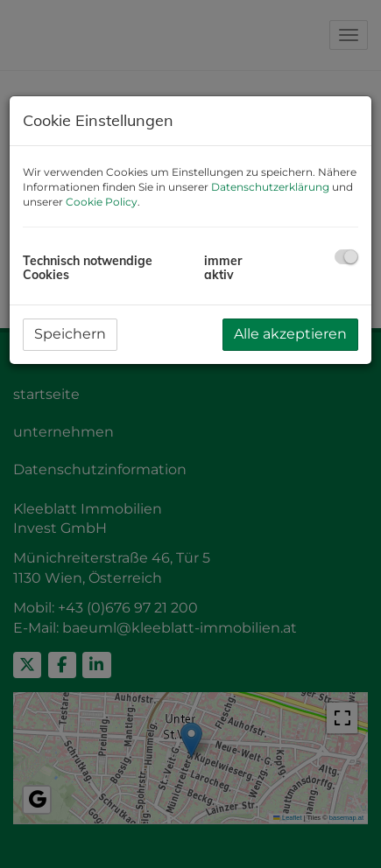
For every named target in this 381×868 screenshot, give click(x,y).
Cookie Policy (102, 202)
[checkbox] (346, 257)
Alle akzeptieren (290, 334)
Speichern (70, 334)
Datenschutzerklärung (270, 187)
